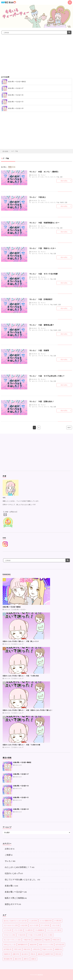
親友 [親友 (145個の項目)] (18, 959)
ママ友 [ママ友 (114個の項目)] (21, 935)
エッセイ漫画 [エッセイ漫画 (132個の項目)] (46, 921)
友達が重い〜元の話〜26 (16, 95)
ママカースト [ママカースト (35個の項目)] (9, 935)
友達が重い (10, 886)
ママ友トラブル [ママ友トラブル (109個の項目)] (35, 935)
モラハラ (53, 177)
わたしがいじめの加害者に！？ (18, 867)
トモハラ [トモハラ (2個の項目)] (55, 925)
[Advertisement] (36, 58)
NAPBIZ (40, 975)
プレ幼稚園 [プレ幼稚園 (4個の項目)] (40, 930)
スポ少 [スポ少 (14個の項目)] (24, 925)
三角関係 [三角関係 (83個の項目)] (37, 940)
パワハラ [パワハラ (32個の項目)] (18, 930)
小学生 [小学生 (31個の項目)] (36, 949)
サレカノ (43, 175)
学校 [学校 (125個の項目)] (27, 949)
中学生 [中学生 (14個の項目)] (56, 940)
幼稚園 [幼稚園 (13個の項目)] (58, 949)
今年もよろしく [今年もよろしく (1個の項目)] (10, 945)
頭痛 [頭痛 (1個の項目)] (34, 959)
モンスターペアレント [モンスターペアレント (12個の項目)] (12, 940)
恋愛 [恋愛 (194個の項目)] (16, 954)
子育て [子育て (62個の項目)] (17, 949)
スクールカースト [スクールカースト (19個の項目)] (11, 925)
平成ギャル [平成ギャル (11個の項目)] (47, 949)
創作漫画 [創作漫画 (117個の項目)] (23, 945)
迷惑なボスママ (11, 904)
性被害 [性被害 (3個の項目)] (7, 954)
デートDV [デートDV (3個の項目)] (45, 925)
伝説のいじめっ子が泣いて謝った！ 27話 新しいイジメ (21, 641)
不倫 (58, 177)
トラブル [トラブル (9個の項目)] (8, 930)
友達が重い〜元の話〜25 (16, 102)
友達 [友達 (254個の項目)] (33, 945)
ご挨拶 (8, 855)
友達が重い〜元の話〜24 (16, 108)
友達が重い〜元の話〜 (20, 609)
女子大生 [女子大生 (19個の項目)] (60, 945)
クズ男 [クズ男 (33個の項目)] (58, 921)
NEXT (69, 428)
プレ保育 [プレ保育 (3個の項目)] (29, 930)
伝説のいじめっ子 (18, 644)
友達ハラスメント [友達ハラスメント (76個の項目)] (46, 945)
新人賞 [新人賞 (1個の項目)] (25, 954)
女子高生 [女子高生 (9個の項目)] (8, 949)
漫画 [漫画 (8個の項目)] (40, 954)
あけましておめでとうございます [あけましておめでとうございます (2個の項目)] (15, 921)
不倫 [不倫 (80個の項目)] (47, 940)
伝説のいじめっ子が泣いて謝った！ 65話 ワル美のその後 (21, 745)
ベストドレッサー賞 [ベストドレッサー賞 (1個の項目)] (54, 930)
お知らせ (9, 849)
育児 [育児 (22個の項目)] (58, 954)
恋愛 (61, 177)
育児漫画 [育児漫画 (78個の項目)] (8, 959)
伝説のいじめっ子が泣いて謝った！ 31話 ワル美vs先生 (21, 676)
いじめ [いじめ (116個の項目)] (33, 921)
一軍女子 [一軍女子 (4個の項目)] (27, 940)
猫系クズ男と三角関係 (14, 898)
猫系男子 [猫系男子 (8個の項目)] (49, 954)
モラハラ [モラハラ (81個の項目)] (48, 935)
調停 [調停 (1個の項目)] (26, 959)
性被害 (62, 202)
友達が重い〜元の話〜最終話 (17, 82)
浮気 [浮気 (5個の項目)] (33, 954)
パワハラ (47, 177)
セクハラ (34, 177)
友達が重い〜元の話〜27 (16, 88)
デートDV (41, 177)
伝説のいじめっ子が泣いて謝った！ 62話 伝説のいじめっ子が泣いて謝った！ (28, 710)
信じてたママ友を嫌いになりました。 (21, 879)
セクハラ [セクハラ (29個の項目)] (34, 925)
